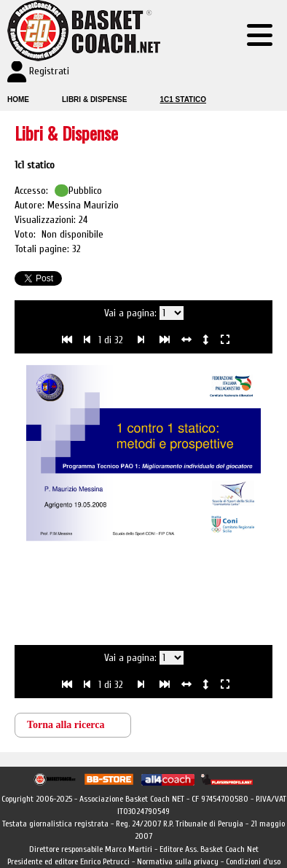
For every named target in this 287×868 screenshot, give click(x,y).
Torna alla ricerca (66, 725)
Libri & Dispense (94, 99)
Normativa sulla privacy (178, 861)
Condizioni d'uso (253, 861)
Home (18, 99)
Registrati (49, 71)
